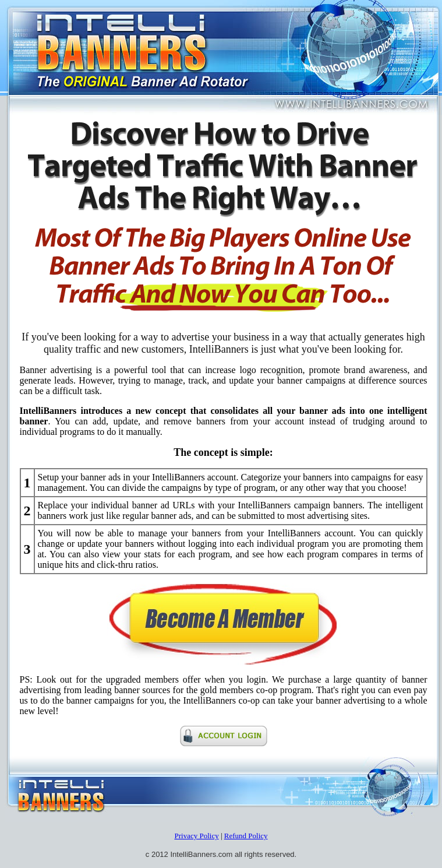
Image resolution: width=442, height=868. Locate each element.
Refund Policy (246, 836)
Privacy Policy (196, 836)
